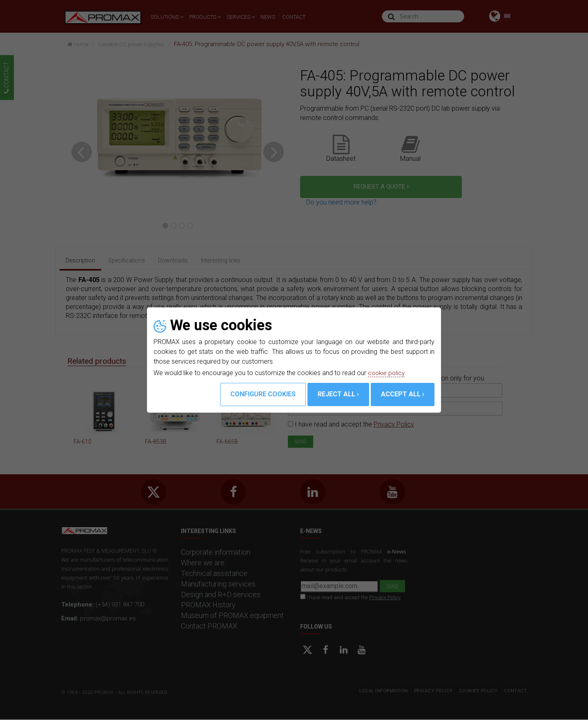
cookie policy (387, 373)
